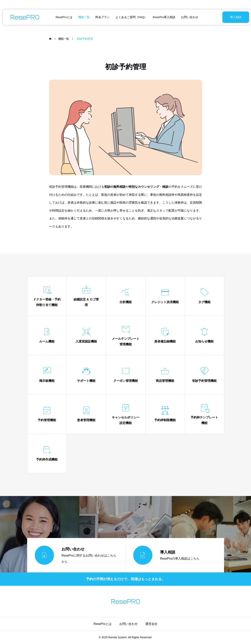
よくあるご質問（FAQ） (130, 17)
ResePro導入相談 (163, 17)
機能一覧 (82, 17)
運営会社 (151, 624)
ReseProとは (63, 17)
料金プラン (101, 17)
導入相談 (226, 17)
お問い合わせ (188, 17)
